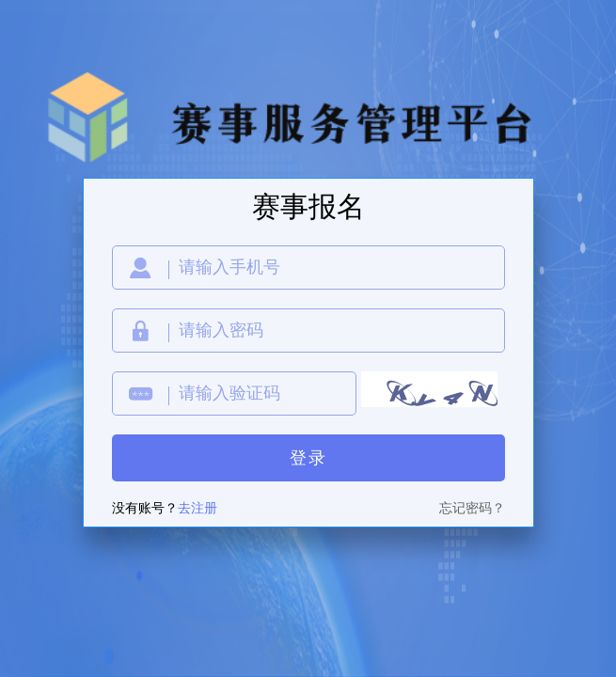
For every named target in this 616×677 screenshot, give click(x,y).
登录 (308, 458)
